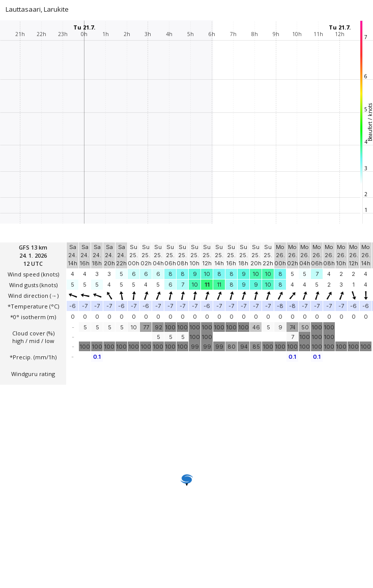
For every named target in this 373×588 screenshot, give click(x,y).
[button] (187, 480)
